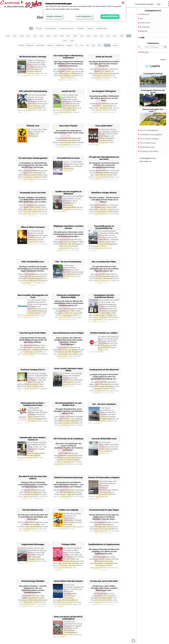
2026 (8, 36)
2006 (72, 41)
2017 (68, 36)
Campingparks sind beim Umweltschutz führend (104, 296)
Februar (107, 45)
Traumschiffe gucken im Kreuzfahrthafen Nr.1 (104, 227)
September (60, 45)
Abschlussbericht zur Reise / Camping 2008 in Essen (33, 404)
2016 (75, 36)
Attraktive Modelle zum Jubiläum (104, 333)
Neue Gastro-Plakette (68, 126)
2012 (102, 36)
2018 (62, 36)
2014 (88, 36)
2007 (65, 41)
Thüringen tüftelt (68, 544)
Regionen (144, 31)
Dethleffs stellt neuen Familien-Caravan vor (33, 439)
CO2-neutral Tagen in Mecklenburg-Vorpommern (68, 57)
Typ (141, 19)
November (41, 45)
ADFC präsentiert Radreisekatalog (33, 91)
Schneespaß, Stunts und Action (33, 193)
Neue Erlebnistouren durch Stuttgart (68, 333)
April (93, 45)
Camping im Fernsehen (149, 151)
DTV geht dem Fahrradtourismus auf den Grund (104, 158)
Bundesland (145, 27)
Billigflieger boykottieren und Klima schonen (68, 227)
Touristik (39, 28)
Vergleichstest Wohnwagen (33, 544)
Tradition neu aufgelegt (68, 510)
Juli (76, 45)
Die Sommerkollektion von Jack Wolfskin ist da (68, 404)
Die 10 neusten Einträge (149, 139)
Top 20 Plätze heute (148, 143)
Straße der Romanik (104, 57)
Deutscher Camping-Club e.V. (33, 370)
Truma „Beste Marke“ (104, 126)
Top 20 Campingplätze (149, 130)
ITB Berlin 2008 (33, 126)
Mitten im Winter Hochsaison (33, 227)
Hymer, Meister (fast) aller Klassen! (68, 581)
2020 (48, 36)
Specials (90, 28)
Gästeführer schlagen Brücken (104, 193)
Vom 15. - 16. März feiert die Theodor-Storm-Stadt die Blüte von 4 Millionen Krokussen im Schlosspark (68, 166)
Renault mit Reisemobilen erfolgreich (104, 478)
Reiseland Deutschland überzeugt (68, 478)
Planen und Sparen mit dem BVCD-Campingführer (68, 618)
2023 (28, 36)
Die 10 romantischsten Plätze (104, 262)
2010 (115, 36)
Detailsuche (145, 14)
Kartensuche (145, 23)
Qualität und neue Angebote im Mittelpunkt (68, 193)
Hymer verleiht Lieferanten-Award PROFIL (68, 370)
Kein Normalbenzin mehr (33, 510)
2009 (122, 36)
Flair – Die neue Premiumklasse (68, 262)
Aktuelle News (102, 28)
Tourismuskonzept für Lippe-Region (104, 510)
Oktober (50, 45)
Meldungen (144, 52)
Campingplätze (50, 28)
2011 (108, 36)
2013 (95, 36)
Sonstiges (80, 28)
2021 (42, 36)
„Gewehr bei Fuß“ (68, 91)
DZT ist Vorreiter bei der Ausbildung (68, 439)
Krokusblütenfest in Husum (68, 158)
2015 (82, 36)
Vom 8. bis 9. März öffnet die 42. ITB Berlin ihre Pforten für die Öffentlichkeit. (32, 134)
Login (158, 4)
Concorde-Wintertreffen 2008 (104, 439)
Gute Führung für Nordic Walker (33, 333)
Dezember (30, 45)
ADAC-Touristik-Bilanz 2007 (33, 262)
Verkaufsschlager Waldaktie (33, 581)
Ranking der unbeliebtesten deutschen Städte (68, 296)
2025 (15, 36)
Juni (82, 45)
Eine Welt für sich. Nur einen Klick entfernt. (33, 478)
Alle (31, 28)
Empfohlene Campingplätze (151, 135)
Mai (87, 45)
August (70, 45)
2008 (129, 36)
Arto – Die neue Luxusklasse (104, 404)
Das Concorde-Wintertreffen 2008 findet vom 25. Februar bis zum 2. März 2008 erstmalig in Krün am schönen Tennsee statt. (103, 448)
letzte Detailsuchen (147, 147)
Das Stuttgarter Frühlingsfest (104, 91)
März (100, 45)
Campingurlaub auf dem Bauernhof (104, 370)
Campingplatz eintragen (144, 4)
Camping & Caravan (66, 28)
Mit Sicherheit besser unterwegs (33, 57)
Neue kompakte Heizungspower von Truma (33, 296)
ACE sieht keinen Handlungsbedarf (33, 158)
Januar (115, 45)
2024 (22, 36)
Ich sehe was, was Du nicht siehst (104, 581)
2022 (35, 36)
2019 (55, 36)
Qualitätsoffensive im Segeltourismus (104, 544)
